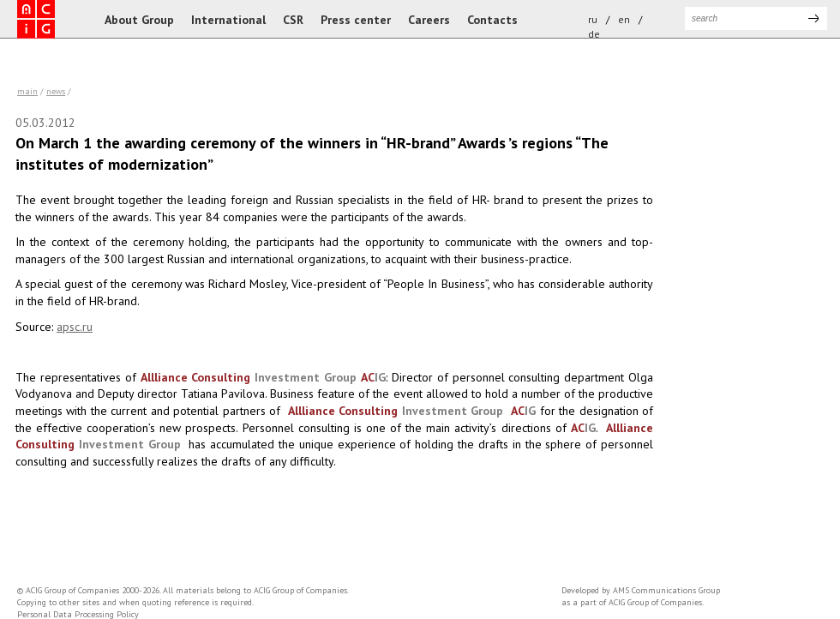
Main (27, 91)
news (56, 91)
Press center (356, 20)
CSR (293, 20)
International (228, 20)
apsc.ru (75, 327)
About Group (139, 20)
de (594, 34)
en (624, 19)
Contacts (492, 20)
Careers (429, 20)
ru (593, 19)
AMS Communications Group (666, 590)
